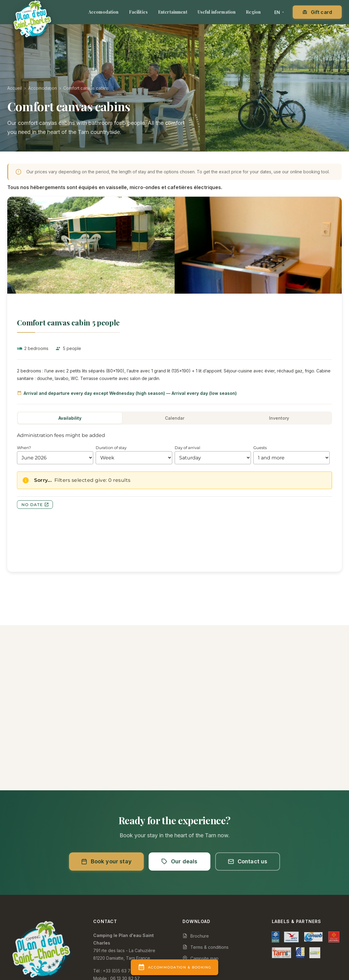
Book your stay (107, 861)
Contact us (248, 861)
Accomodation (104, 12)
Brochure (196, 936)
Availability (70, 418)
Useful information (217, 12)
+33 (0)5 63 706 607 (124, 971)
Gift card (317, 12)
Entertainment (173, 12)
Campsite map (201, 958)
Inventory (279, 418)
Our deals (179, 861)
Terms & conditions (206, 947)
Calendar (175, 418)
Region (253, 12)
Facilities (138, 12)
